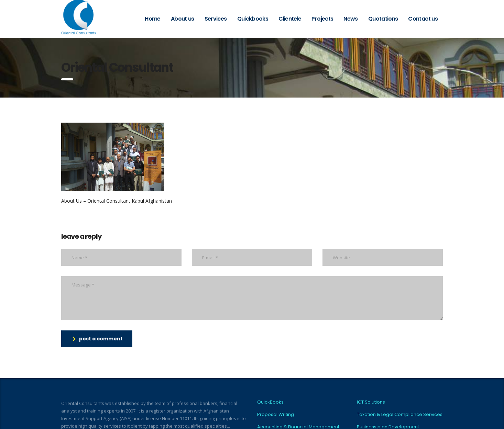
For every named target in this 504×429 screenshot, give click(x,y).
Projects (322, 19)
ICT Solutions (371, 402)
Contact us (423, 19)
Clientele (290, 19)
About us (183, 19)
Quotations (383, 19)
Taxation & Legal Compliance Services (400, 415)
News (350, 19)
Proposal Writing (276, 415)
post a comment (98, 339)
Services (216, 19)
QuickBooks (270, 402)
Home (152, 19)
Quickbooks (253, 19)
